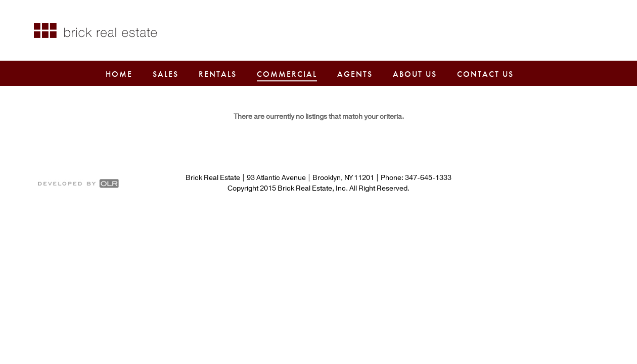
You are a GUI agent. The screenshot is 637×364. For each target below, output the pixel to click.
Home (119, 74)
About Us (415, 74)
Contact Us (485, 74)
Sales (166, 74)
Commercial (287, 74)
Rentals (218, 74)
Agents (355, 74)
